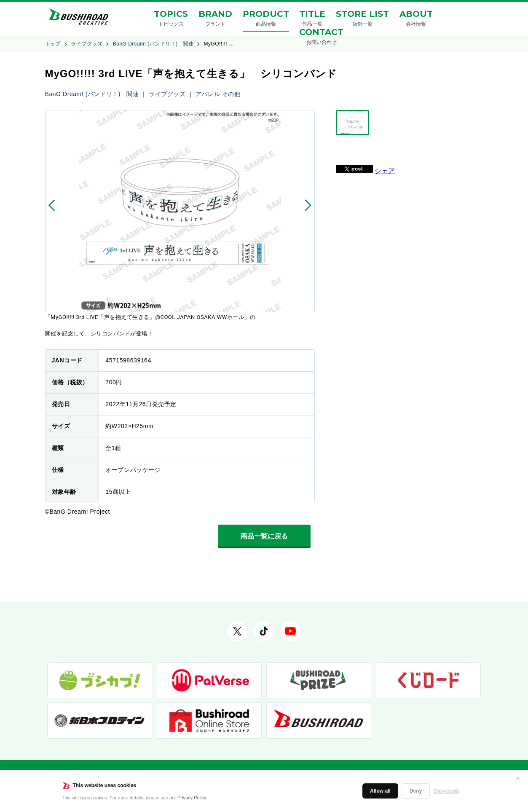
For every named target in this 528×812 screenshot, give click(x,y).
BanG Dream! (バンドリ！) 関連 (153, 44)
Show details (446, 791)
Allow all (380, 791)
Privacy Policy (192, 798)
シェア (385, 171)
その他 (231, 94)
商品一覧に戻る (264, 536)
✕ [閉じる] (518, 778)
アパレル (208, 94)
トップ (53, 44)
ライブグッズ (87, 44)
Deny (416, 791)
